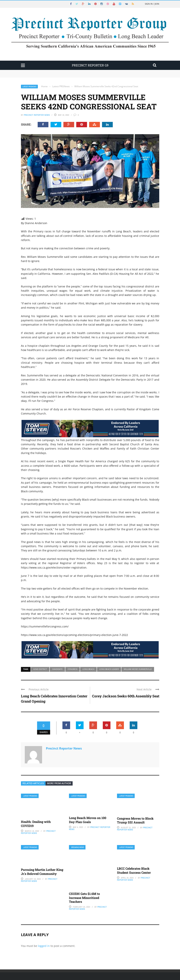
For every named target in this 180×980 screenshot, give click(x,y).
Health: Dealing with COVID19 (36, 824)
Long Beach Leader (109, 669)
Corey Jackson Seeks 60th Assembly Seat (126, 696)
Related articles (33, 783)
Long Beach (88, 669)
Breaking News (78, 847)
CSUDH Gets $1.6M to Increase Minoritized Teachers (84, 898)
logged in (44, 946)
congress (73, 669)
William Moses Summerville (138, 669)
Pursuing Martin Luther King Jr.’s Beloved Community (42, 872)
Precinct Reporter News (37, 115)
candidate (57, 669)
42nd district (40, 669)
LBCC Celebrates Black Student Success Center (134, 870)
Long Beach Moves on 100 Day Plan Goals (88, 820)
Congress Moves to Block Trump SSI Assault (135, 820)
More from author (59, 783)
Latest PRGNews (29, 87)
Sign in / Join (152, 4)
